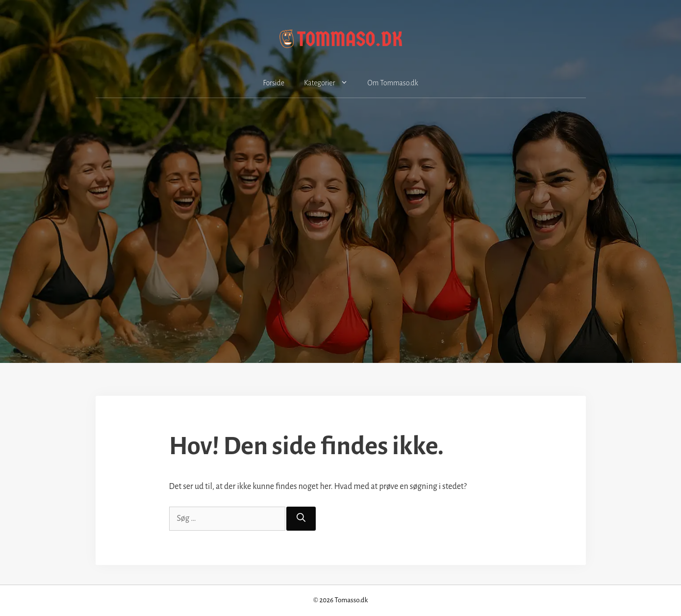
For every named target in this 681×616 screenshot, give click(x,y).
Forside (274, 83)
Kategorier (331, 83)
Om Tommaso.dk (393, 83)
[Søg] (301, 519)
